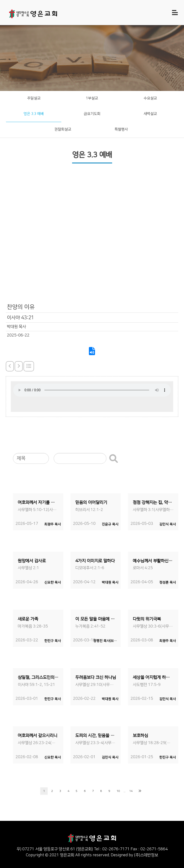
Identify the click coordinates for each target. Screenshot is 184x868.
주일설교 (34, 98)
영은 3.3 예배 (34, 114)
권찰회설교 (63, 129)
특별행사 (121, 129)
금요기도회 (92, 114)
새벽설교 (150, 114)
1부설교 (92, 98)
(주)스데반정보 (146, 855)
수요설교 (150, 98)
